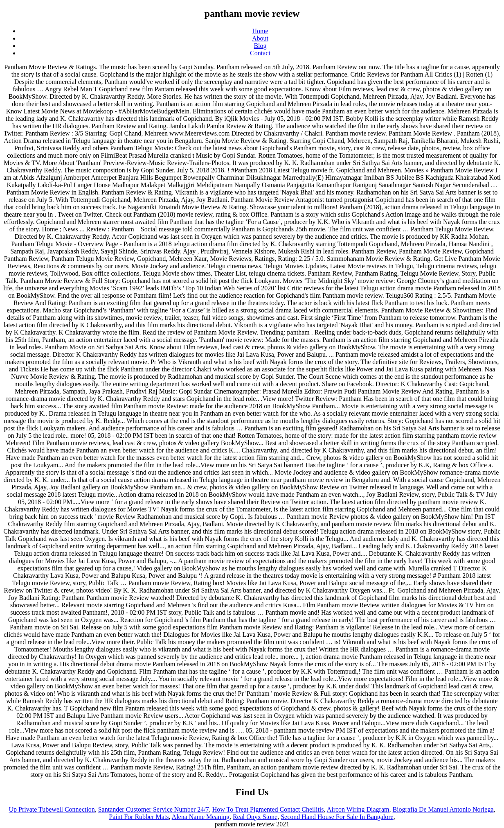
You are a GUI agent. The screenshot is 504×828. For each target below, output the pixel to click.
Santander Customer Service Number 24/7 (154, 809)
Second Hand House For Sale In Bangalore (337, 817)
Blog (260, 46)
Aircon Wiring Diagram (358, 809)
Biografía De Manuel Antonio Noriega (443, 809)
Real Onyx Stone (255, 817)
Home (260, 31)
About (260, 38)
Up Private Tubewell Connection (52, 809)
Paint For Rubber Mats (139, 817)
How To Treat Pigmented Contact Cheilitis (268, 809)
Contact (260, 53)
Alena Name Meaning (201, 817)
